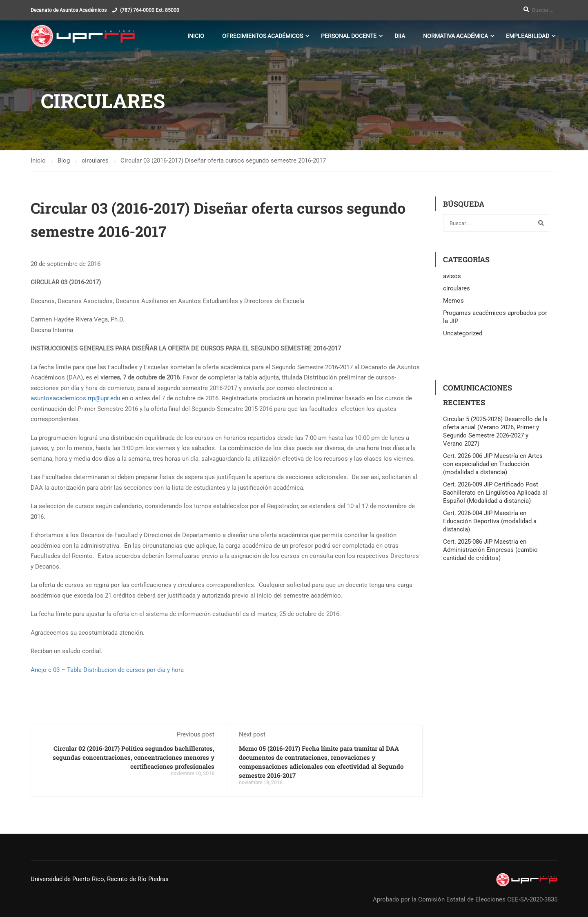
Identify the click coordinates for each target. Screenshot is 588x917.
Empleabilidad (528, 36)
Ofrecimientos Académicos (263, 36)
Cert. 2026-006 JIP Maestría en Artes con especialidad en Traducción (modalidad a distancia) (493, 464)
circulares (457, 288)
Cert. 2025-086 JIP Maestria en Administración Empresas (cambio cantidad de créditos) (490, 550)
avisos (452, 276)
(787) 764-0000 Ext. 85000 (150, 10)
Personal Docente (349, 36)
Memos (453, 301)
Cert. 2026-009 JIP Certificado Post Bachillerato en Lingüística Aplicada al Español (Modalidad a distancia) (495, 493)
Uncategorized (463, 333)
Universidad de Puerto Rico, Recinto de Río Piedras (100, 879)
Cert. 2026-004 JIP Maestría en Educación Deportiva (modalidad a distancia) (490, 521)
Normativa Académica (455, 36)
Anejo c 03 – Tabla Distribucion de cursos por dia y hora (107, 670)
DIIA (400, 36)
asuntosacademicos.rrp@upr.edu (75, 398)
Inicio (196, 36)
